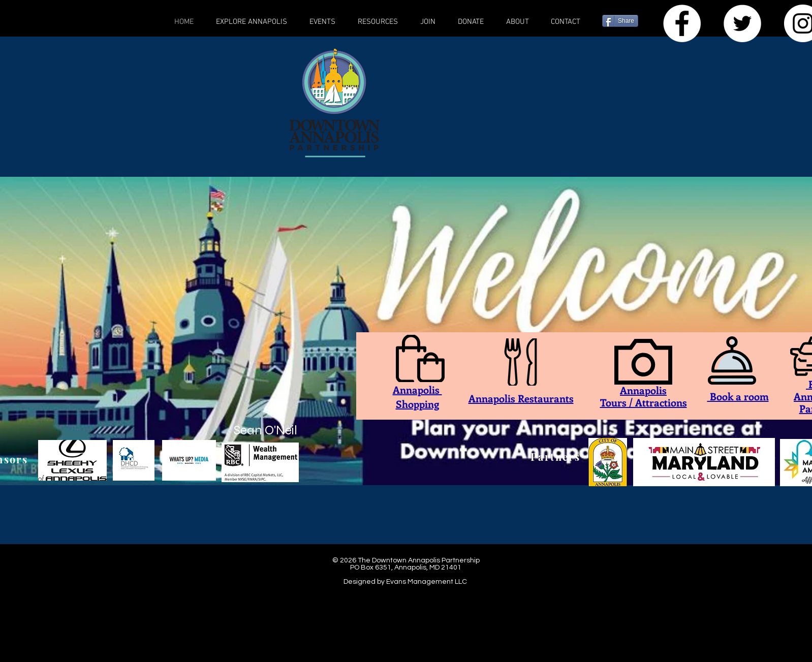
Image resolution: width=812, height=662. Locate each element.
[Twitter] (742, 23)
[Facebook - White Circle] (682, 23)
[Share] (620, 21)
